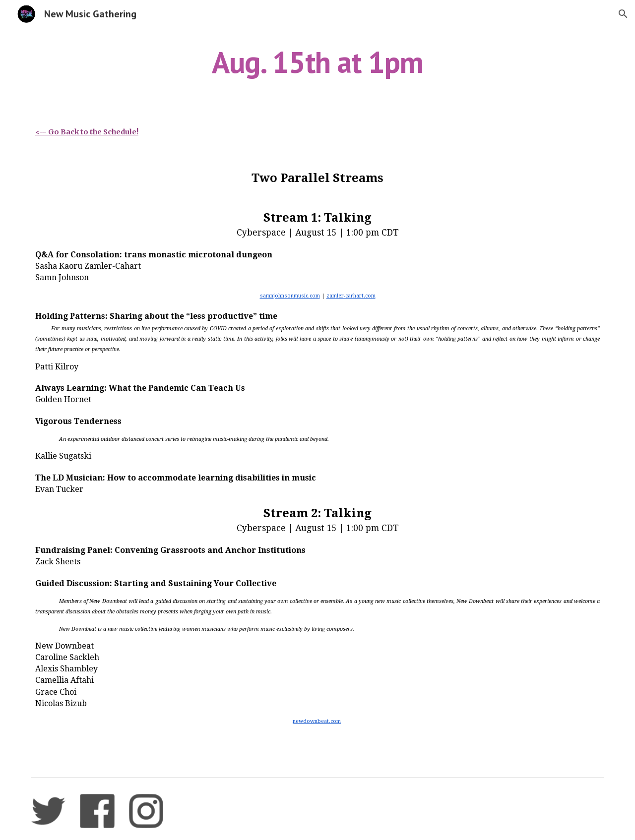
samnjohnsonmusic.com (290, 296)
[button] (623, 14)
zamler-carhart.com (351, 296)
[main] (317, 62)
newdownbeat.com (317, 721)
